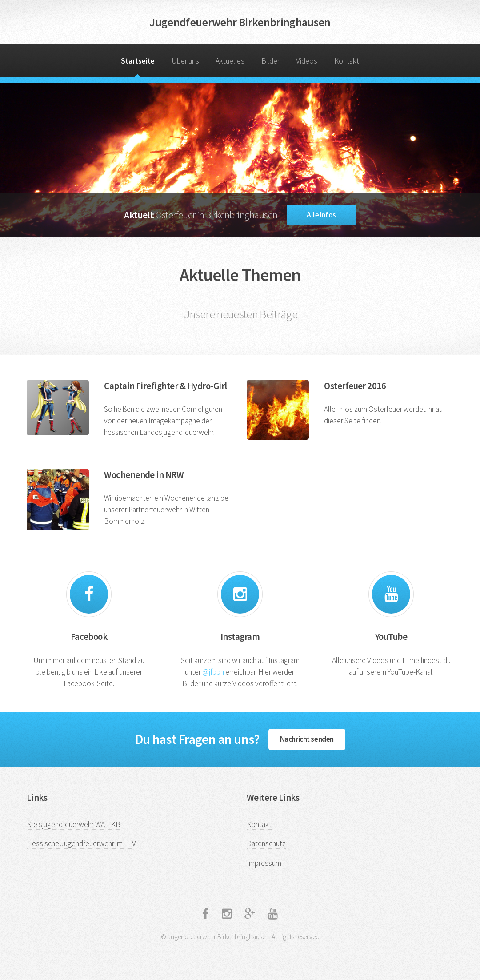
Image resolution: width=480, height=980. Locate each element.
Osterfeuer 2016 (355, 386)
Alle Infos (321, 215)
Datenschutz (266, 843)
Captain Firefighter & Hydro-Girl (165, 386)
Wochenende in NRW (144, 475)
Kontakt (347, 61)
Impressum (264, 863)
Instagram (240, 637)
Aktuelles (230, 61)
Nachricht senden (307, 739)
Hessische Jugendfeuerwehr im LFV (81, 843)
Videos (307, 61)
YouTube (391, 637)
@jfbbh (213, 672)
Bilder (270, 61)
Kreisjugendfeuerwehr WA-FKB (74, 824)
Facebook (89, 637)
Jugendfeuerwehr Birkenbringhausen (240, 22)
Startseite (138, 61)
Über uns (185, 61)
